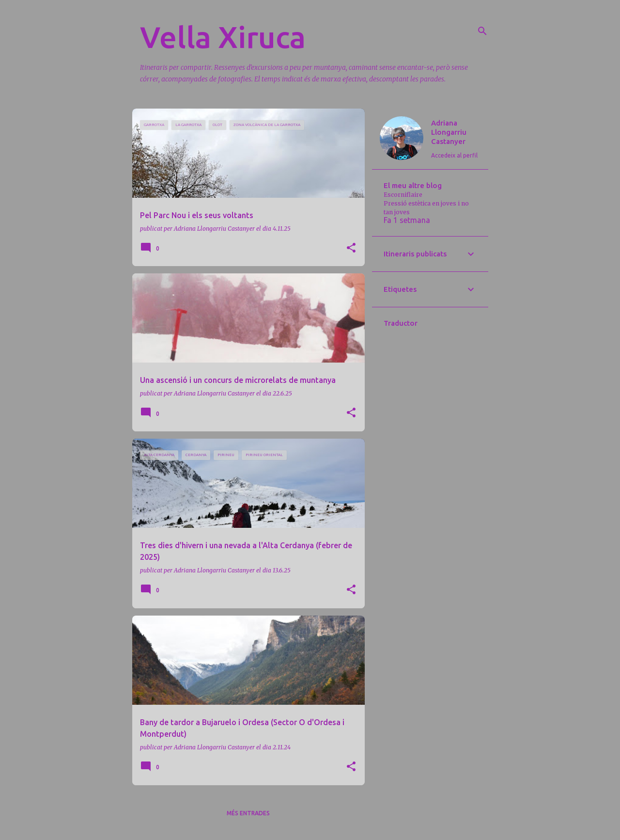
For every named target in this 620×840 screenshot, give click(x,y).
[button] (351, 248)
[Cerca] (482, 31)
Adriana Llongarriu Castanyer (449, 132)
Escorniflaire (403, 195)
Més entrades (248, 813)
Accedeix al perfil (454, 155)
